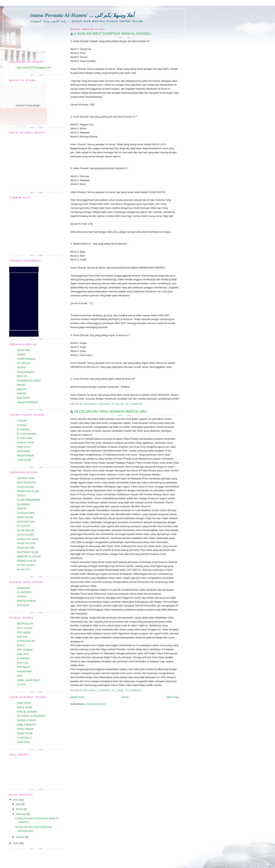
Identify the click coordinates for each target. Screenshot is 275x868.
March (20, 809)
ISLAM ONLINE (25, 530)
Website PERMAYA (27, 402)
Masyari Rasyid (25, 455)
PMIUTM (22, 389)
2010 (16, 800)
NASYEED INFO (26, 522)
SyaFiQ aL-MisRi (26, 720)
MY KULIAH (23, 526)
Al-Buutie (22, 421)
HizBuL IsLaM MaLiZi (29, 680)
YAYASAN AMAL (26, 513)
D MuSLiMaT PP (26, 641)
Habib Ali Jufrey (25, 442)
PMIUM (21, 385)
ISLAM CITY (24, 569)
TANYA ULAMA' (26, 535)
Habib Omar (23, 447)
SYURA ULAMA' (26, 565)
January (21, 837)
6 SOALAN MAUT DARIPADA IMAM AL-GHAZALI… (114, 34)
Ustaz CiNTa (24, 703)
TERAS (21, 496)
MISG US (22, 376)
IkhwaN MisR (24, 671)
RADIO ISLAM (25, 517)
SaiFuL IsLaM (24, 707)
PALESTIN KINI (25, 487)
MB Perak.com (25, 624)
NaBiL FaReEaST (27, 725)
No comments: (134, 404)
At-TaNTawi (23, 658)
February (21, 814)
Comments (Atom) (96, 704)
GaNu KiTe (23, 654)
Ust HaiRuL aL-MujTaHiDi (31, 716)
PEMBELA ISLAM (27, 561)
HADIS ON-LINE (26, 543)
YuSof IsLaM (24, 460)
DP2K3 (21, 645)
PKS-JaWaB (24, 632)
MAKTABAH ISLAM (28, 552)
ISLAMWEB (23, 504)
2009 (16, 843)
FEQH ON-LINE (26, 548)
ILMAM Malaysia (26, 359)
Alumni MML (24, 350)
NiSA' (20, 676)
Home (125, 697)
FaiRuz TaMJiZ (25, 729)
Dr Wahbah (23, 429)
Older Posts (173, 697)
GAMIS (21, 355)
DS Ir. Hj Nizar (25, 628)
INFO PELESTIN (26, 483)
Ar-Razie (22, 425)
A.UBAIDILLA (24, 738)
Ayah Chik (22, 663)
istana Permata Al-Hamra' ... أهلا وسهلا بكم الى (82, 15)
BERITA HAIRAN (26, 601)
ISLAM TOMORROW (28, 500)
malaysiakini (24, 588)
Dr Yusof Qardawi (27, 434)
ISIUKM (21, 368)
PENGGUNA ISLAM (28, 491)
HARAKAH (23, 605)
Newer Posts (77, 697)
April (19, 804)
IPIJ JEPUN (23, 363)
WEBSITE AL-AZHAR (29, 556)
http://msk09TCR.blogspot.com (34, 68)
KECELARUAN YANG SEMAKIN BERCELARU (110, 412)
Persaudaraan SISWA (29, 381)
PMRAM (21, 393)
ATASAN (22, 597)
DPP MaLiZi (23, 667)
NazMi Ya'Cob (25, 733)
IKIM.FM (21, 509)
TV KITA (21, 684)
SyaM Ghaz (23, 742)
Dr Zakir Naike (25, 438)
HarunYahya (24, 451)
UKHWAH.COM (25, 478)
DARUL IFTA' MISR (28, 539)
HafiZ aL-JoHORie (27, 712)
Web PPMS (23, 398)
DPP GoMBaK (25, 650)
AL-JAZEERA (24, 592)
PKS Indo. (22, 637)
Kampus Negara (26, 372)
